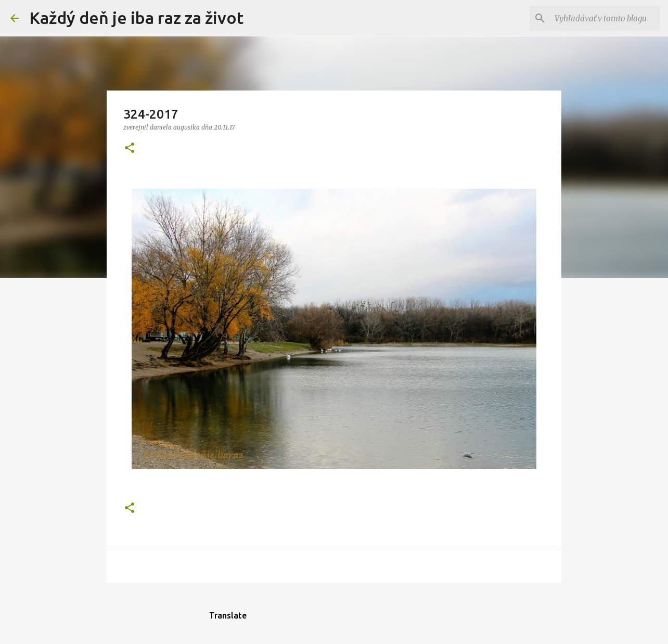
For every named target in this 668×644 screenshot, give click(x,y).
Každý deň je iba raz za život (136, 18)
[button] (130, 149)
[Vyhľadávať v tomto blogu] (605, 18)
